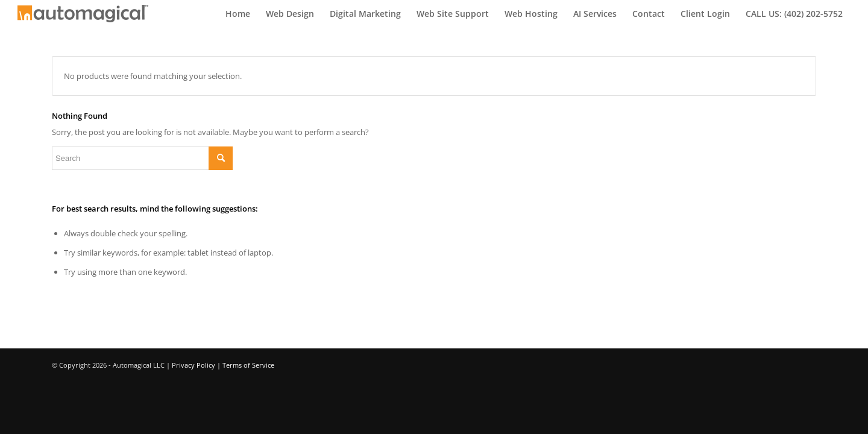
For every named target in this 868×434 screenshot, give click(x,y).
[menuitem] (238, 14)
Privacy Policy (193, 365)
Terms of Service (248, 365)
